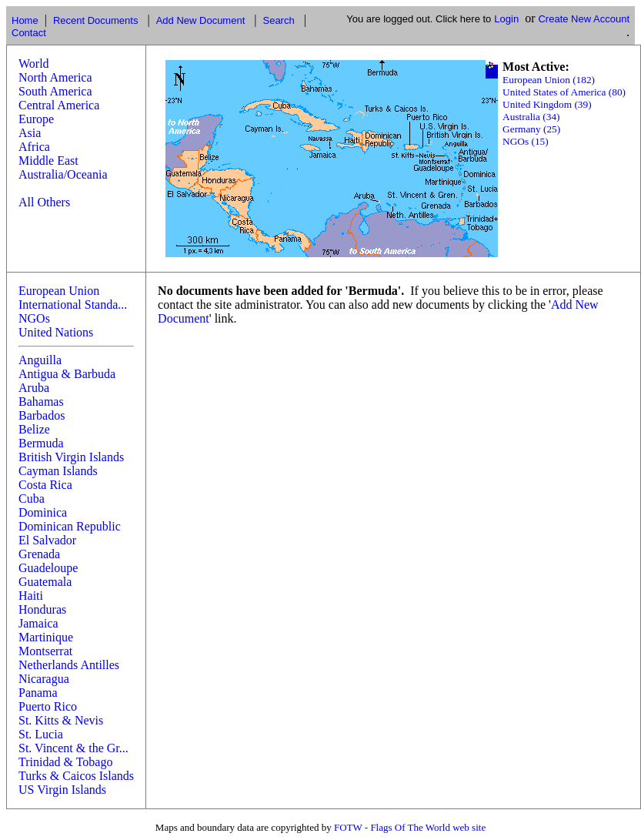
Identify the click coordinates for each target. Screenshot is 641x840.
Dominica (43, 512)
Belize (34, 429)
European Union (59, 291)
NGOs (34, 318)
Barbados (42, 415)
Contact (29, 33)
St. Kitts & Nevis (61, 720)
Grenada (39, 554)
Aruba (34, 388)
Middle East (48, 161)
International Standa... (73, 305)
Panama (38, 693)
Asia (30, 133)
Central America (59, 105)
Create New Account (584, 19)
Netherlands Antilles (69, 665)
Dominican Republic (70, 526)
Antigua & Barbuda (67, 374)
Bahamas (41, 402)
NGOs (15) (526, 141)
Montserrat (45, 651)
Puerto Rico (48, 706)
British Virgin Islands (71, 457)
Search (278, 20)
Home (25, 20)
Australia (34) (531, 117)
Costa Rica (45, 485)
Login (506, 19)
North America (55, 77)
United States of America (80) (564, 92)
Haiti (31, 596)
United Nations (56, 332)
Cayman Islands (58, 471)
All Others (44, 202)
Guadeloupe (48, 568)
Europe (36, 119)
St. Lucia (41, 734)
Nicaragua (44, 679)
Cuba (32, 499)
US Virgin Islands (62, 790)
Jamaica (38, 623)
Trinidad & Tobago (65, 762)
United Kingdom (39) (547, 104)
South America (55, 91)
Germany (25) (531, 129)
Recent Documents (96, 20)
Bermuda (41, 443)
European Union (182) (549, 80)
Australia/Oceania (63, 174)
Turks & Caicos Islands (76, 776)
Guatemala (45, 582)
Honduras (42, 609)
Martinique (46, 637)
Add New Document (201, 20)
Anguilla (40, 360)
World (34, 64)
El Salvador (47, 540)
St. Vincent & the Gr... (73, 748)
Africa (34, 147)
